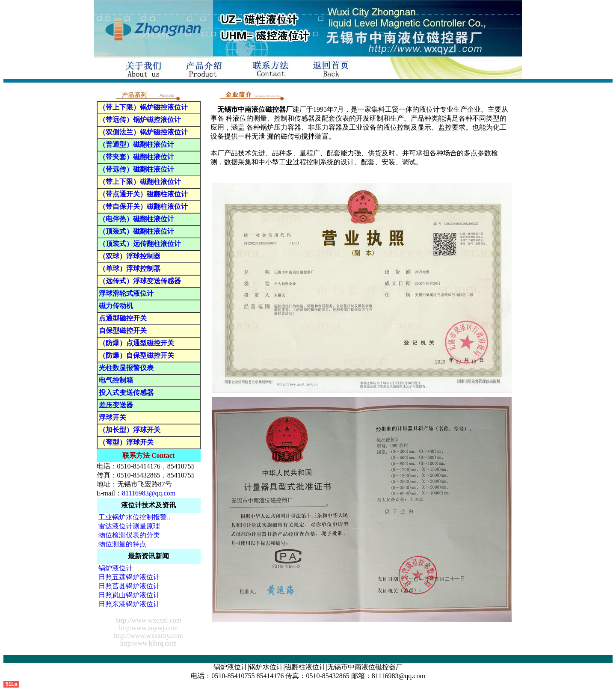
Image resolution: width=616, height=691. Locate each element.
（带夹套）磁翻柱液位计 (136, 157)
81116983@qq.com (149, 493)
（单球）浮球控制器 (130, 268)
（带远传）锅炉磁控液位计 (140, 120)
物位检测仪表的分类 (129, 535)
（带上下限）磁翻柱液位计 (140, 182)
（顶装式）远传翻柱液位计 (140, 244)
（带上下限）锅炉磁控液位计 (143, 107)
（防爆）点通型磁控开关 (136, 343)
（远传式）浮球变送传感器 (140, 281)
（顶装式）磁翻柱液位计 (136, 231)
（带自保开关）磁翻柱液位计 (143, 206)
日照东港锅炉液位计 (129, 604)
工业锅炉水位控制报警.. (134, 517)
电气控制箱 (116, 380)
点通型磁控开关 (123, 318)
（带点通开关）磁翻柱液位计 (143, 194)
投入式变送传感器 (126, 393)
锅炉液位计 (115, 568)
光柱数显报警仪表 (126, 368)
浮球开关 (113, 417)
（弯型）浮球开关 (126, 442)
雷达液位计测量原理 (129, 526)
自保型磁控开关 (123, 331)
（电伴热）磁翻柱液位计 (136, 219)
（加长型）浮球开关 (130, 430)
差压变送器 (116, 405)
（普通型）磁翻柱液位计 (136, 144)
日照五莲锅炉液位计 (129, 577)
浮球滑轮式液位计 (126, 293)
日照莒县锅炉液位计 (129, 586)
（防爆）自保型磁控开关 (136, 355)
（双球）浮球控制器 (130, 256)
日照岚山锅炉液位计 (129, 595)
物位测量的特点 (122, 544)
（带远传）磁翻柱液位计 (136, 169)
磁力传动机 (116, 306)
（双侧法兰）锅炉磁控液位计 (143, 132)
